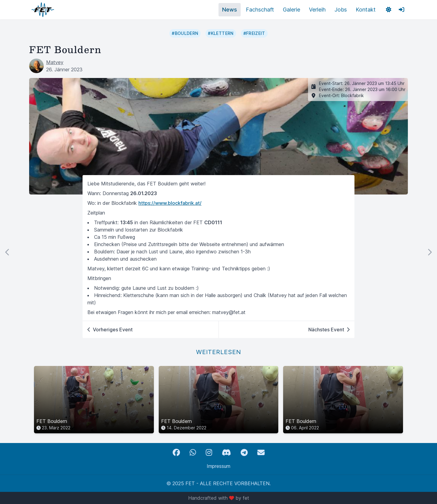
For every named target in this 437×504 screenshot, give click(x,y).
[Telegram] (244, 453)
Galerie (291, 10)
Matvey (55, 62)
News (230, 10)
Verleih (317, 10)
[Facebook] (176, 453)
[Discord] (226, 453)
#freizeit (254, 33)
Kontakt (366, 10)
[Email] (261, 453)
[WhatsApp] (193, 453)
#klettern (221, 33)
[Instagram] (209, 453)
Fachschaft (260, 10)
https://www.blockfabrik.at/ (170, 203)
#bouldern (185, 33)
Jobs (341, 10)
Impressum (218, 466)
